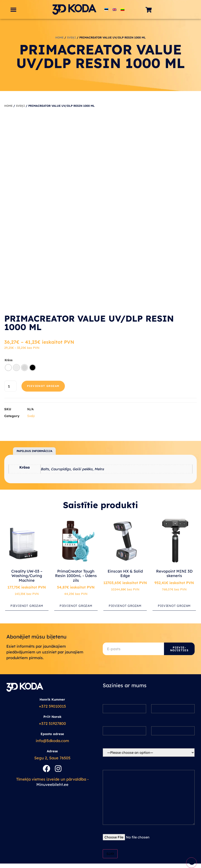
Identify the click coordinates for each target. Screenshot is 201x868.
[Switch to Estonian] (106, 9)
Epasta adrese (52, 734)
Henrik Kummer (52, 699)
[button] (13, 9)
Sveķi (71, 37)
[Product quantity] (10, 386)
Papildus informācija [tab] (34, 451)
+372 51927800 (52, 723)
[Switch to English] (114, 9)
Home (59, 37)
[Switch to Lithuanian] (123, 9)
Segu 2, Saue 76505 (52, 758)
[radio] (8, 368)
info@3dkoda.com (52, 741)
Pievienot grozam (43, 386)
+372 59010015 (52, 706)
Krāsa (9, 360)
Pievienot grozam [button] (27, 606)
